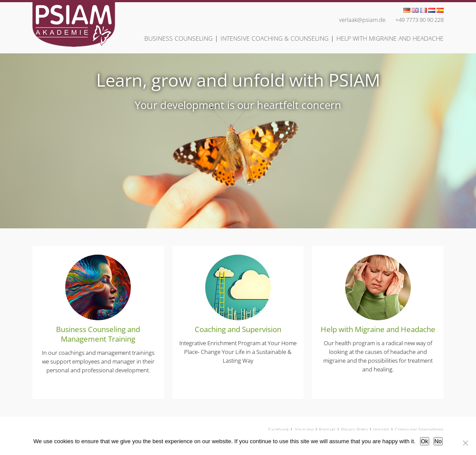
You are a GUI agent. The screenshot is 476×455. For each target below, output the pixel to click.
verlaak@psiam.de (362, 20)
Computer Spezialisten (419, 429)
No (438, 441)
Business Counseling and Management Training (98, 334)
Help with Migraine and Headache (390, 38)
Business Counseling (178, 38)
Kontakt (327, 429)
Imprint (381, 429)
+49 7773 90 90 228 (420, 20)
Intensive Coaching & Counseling (275, 38)
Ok (425, 441)
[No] (465, 443)
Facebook (278, 429)
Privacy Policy (354, 429)
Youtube (304, 429)
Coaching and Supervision (238, 329)
